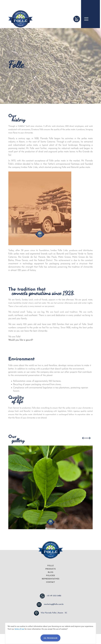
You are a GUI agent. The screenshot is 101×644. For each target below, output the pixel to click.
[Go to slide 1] (46, 529)
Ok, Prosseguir (50, 638)
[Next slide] (88, 438)
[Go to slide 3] (49, 528)
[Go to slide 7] (55, 528)
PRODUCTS (50, 569)
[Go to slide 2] (48, 528)
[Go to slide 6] (53, 528)
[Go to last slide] (84, 438)
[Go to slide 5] (52, 528)
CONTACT (50, 582)
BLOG (50, 572)
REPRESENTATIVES (51, 579)
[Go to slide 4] (50, 528)
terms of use (19, 629)
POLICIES (50, 576)
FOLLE (50, 566)
